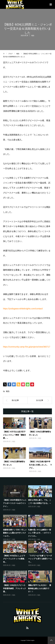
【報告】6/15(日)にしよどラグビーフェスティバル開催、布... (15, 559)
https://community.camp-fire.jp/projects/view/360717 (27, 347)
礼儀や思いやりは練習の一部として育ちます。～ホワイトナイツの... (40, 533)
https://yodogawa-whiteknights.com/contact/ (23, 309)
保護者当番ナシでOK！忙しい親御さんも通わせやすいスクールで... (15, 533)
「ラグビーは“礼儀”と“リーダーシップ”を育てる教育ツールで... (40, 559)
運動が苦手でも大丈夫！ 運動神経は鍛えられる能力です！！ (40, 588)
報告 (33, 36)
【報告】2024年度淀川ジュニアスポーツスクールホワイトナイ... (15, 503)
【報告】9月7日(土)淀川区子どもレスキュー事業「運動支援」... (15, 435)
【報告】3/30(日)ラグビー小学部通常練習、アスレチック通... (15, 588)
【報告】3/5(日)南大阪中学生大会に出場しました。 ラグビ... (40, 465)
